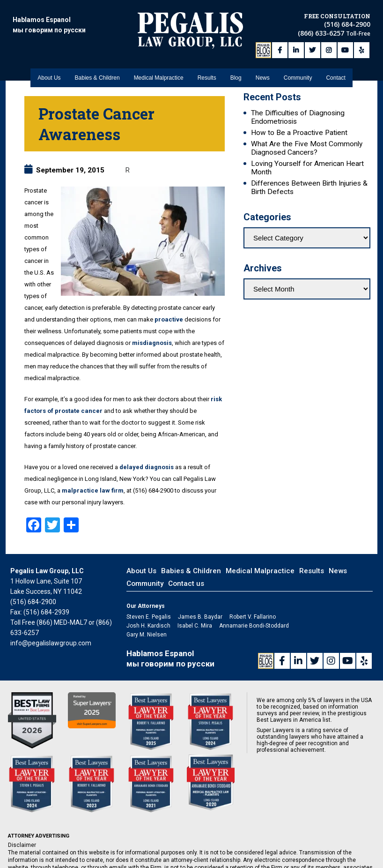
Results (207, 71)
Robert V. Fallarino (253, 617)
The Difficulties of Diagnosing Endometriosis (298, 117)
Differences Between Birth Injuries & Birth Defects (309, 187)
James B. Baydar (200, 617)
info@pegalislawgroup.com (51, 643)
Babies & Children (97, 71)
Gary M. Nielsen (147, 635)
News (263, 71)
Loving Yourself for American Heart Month (307, 168)
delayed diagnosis (147, 467)
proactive (169, 319)
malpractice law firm (93, 490)
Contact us (186, 584)
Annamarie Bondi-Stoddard (254, 626)
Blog (236, 71)
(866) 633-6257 (322, 32)
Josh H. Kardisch (148, 626)
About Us (49, 71)
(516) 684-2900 (347, 23)
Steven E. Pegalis (149, 617)
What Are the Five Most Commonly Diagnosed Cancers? (307, 148)
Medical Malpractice (159, 71)
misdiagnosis (152, 343)
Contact (335, 71)
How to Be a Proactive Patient (299, 133)
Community (298, 71)
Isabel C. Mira (195, 626)
